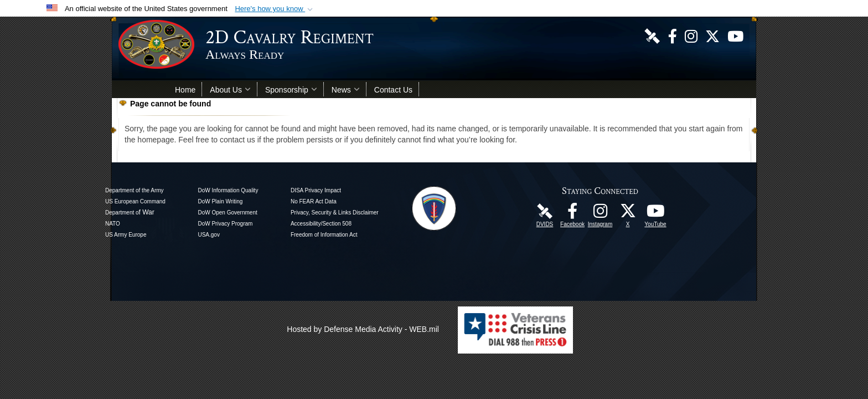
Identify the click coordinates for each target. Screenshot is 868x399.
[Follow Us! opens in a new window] (712, 35)
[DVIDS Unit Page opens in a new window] (652, 35)
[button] (275, 9)
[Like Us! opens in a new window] (673, 35)
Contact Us (393, 90)
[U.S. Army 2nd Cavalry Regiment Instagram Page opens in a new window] (691, 35)
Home (185, 90)
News (346, 90)
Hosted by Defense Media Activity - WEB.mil (363, 329)
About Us (230, 90)
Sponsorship (291, 90)
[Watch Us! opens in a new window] (735, 35)
